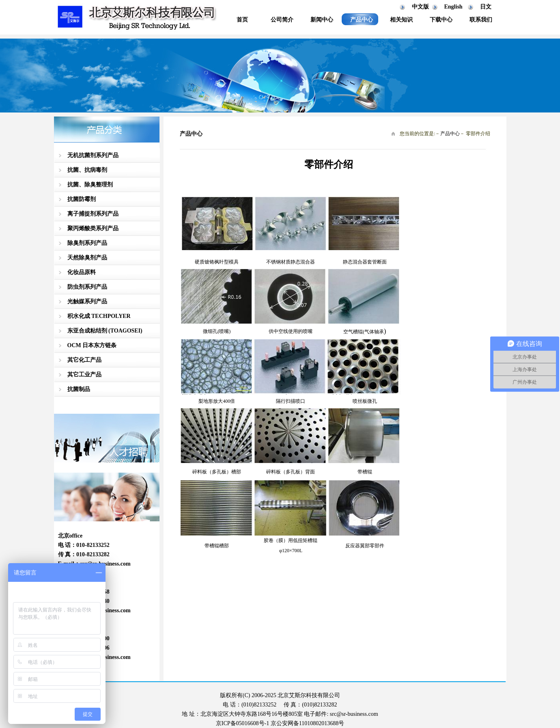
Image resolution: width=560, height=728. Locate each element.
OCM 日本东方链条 (92, 345)
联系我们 (481, 20)
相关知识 (401, 20)
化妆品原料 (82, 272)
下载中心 (441, 20)
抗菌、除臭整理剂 (90, 185)
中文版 (420, 7)
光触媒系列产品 (87, 301)
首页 (242, 20)
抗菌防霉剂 (82, 199)
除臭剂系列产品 (87, 243)
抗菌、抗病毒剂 (87, 170)
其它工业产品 (84, 375)
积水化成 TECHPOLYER (99, 316)
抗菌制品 (79, 389)
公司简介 (282, 20)
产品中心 (362, 20)
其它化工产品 (84, 360)
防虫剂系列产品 (87, 287)
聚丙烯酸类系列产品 (93, 228)
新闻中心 (322, 20)
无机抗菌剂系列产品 (93, 155)
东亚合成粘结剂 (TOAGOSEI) (105, 331)
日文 (486, 7)
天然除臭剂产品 (87, 258)
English (453, 7)
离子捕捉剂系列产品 (93, 214)
